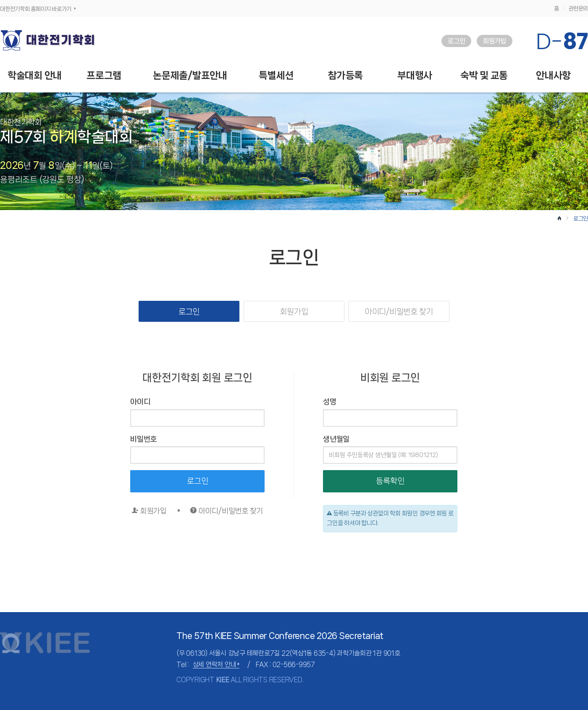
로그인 (456, 41)
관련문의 (578, 8)
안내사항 (553, 75)
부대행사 (415, 75)
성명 (330, 402)
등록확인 (390, 481)
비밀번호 (143, 439)
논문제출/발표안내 (190, 75)
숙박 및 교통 (484, 75)
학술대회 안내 (35, 75)
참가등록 (345, 75)
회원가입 (495, 41)
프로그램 (104, 75)
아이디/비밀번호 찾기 (399, 312)
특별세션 (276, 75)
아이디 (140, 402)
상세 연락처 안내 (216, 664)
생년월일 (336, 439)
